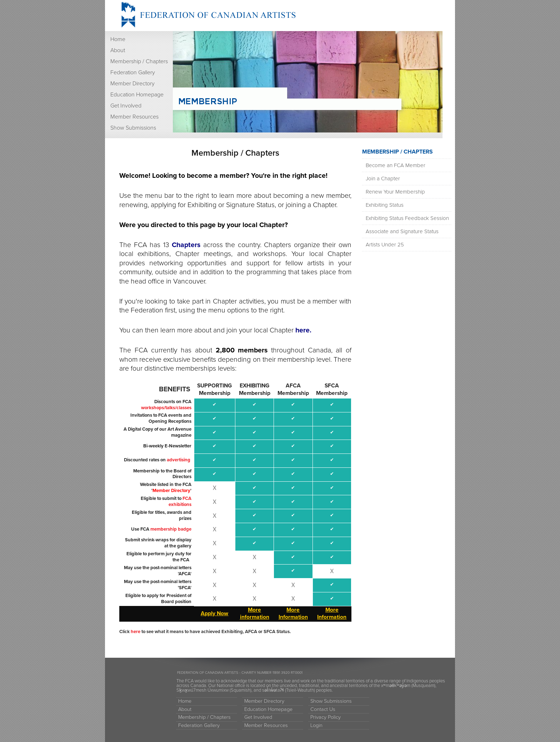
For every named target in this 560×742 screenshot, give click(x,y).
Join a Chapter (383, 179)
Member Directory (132, 84)
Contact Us (323, 709)
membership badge (171, 529)
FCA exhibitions (180, 502)
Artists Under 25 (385, 245)
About (118, 50)
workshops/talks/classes (166, 408)
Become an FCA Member (396, 165)
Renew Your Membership (395, 192)
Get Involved (126, 106)
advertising (179, 460)
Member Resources (134, 117)
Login (316, 725)
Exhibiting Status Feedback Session (407, 218)
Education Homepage (137, 95)
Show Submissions (133, 128)
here (136, 632)
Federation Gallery (133, 72)
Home (118, 39)
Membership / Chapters (139, 61)
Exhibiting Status (385, 205)
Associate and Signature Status (402, 231)
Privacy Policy (326, 717)
